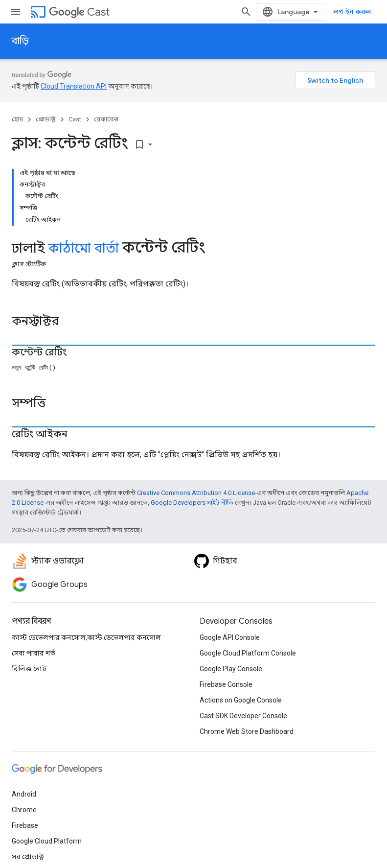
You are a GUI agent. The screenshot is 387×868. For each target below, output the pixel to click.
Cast (79, 12)
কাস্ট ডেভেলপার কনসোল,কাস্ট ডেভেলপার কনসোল (86, 637)
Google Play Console (231, 669)
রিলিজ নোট (29, 669)
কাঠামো (69, 248)
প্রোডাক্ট (46, 119)
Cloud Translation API (74, 86)
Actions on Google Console (241, 700)
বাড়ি (20, 41)
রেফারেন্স (106, 119)
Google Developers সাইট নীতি (192, 503)
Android (24, 794)
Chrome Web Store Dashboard (247, 731)
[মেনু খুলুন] (16, 12)
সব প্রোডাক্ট (28, 857)
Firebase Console (226, 684)
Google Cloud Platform (47, 841)
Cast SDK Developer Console (243, 716)
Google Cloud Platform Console (248, 653)
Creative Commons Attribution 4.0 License (196, 493)
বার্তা (106, 248)
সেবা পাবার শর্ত (34, 653)
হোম (17, 119)
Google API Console (230, 637)
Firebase (25, 825)
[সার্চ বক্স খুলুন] (246, 12)
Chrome (24, 810)
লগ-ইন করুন (352, 12)
